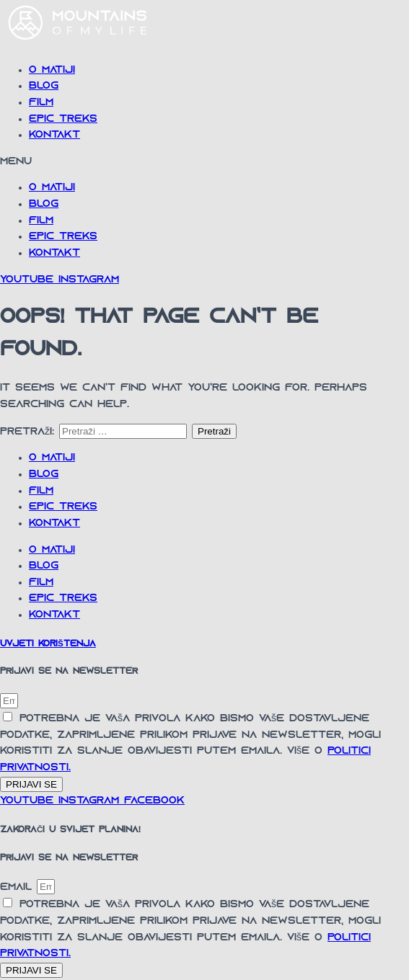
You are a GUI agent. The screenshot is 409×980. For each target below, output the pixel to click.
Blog (44, 86)
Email (18, 887)
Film (41, 103)
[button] (204, 162)
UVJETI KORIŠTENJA (48, 644)
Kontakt (54, 135)
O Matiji (52, 70)
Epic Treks (63, 119)
